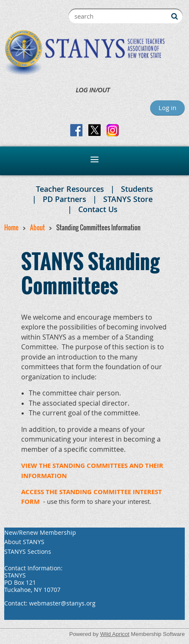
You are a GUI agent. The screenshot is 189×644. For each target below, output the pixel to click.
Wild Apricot (115, 634)
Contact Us (98, 209)
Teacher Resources (70, 189)
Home (11, 227)
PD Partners (64, 199)
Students (137, 189)
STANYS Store (128, 199)
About (37, 227)
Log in (167, 108)
